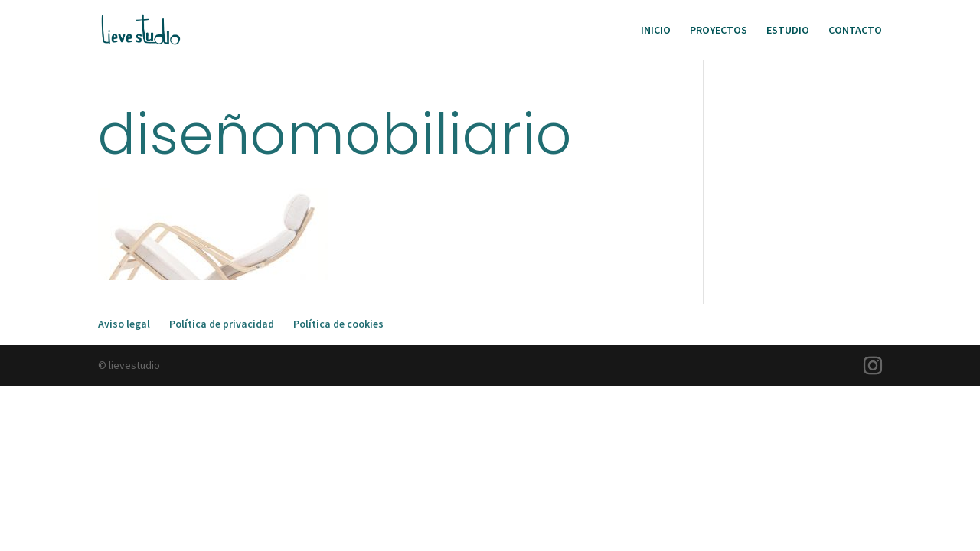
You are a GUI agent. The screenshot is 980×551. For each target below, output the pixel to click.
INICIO (656, 31)
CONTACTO (855, 31)
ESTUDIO (788, 31)
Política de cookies (338, 324)
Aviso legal (124, 324)
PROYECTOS (719, 31)
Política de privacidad (222, 324)
